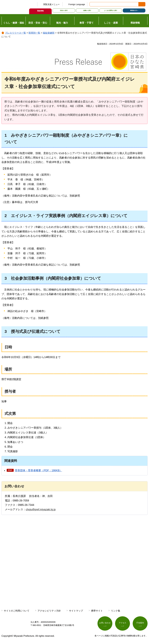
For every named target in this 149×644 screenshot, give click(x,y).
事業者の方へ (134, 10)
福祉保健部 (49, 33)
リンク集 (116, 611)
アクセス (123, 623)
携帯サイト (97, 611)
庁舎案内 (140, 623)
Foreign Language (77, 4)
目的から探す (64, 10)
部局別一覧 (34, 33)
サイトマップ (76, 611)
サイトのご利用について (17, 611)
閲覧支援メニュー (52, 4)
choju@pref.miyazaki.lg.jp (41, 509)
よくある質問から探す (111, 10)
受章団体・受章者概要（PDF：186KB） (38, 470)
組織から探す (87, 10)
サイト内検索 (92, 4)
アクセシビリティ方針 (49, 611)
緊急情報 (40, 11)
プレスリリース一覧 (15, 33)
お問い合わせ (105, 623)
